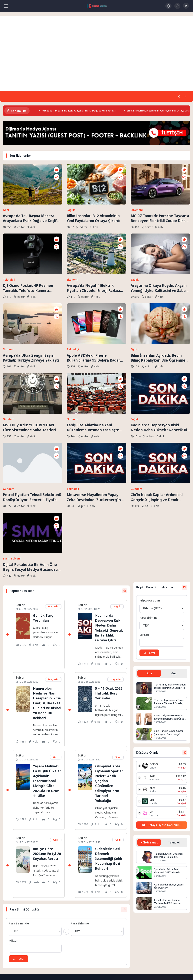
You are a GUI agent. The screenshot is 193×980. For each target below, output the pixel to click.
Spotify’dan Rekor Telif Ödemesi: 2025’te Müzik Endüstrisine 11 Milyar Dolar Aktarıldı (170, 780)
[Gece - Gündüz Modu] (186, 8)
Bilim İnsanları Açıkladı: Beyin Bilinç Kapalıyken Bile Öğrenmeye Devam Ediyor (160, 312)
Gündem (9, 358)
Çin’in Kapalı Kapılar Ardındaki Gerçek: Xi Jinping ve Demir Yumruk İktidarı (157, 420)
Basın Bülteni (12, 466)
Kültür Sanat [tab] (149, 751)
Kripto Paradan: (150, 508)
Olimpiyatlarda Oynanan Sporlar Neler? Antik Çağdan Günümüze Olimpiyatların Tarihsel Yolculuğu (108, 700)
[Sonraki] (185, 97)
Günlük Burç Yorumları (44, 525)
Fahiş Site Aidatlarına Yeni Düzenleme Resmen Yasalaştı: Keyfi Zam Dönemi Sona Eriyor (93, 366)
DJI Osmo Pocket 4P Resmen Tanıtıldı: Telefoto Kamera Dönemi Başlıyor (28, 258)
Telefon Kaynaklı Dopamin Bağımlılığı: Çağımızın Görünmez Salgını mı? (169, 764)
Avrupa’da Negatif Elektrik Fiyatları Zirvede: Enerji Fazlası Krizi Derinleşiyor (93, 258)
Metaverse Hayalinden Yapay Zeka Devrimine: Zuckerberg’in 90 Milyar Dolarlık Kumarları (96, 420)
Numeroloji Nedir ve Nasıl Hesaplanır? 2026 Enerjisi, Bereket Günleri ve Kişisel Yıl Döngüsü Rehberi (47, 618)
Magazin (53, 514)
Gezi (6, 195)
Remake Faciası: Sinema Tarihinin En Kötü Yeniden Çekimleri (169, 811)
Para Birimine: (80, 846)
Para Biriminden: (20, 846)
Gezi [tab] (174, 581)
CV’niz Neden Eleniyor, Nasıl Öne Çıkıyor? (170, 795)
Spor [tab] (149, 581)
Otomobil (137, 195)
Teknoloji (9, 249)
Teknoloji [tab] (174, 751)
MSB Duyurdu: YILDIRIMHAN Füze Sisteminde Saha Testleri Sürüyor (29, 366)
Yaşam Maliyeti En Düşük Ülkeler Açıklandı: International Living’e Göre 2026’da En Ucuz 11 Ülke (47, 700)
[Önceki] (178, 97)
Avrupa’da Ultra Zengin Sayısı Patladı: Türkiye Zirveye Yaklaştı (31, 312)
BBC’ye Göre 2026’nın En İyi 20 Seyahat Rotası (45, 773)
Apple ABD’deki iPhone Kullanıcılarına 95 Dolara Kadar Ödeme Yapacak (93, 312)
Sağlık (71, 195)
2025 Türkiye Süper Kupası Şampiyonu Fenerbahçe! (169, 641)
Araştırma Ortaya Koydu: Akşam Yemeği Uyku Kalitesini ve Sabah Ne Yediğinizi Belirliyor (159, 258)
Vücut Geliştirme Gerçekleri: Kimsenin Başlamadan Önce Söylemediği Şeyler (170, 625)
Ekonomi (72, 249)
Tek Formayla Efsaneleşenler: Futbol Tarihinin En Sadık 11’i (167, 595)
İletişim (79, 930)
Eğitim (135, 303)
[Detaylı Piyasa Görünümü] (162, 733)
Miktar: (14, 863)
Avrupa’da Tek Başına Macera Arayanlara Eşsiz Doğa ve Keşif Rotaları (87, 112)
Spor (118, 674)
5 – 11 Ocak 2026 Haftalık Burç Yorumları (108, 605)
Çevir (19, 881)
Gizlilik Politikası (84, 935)
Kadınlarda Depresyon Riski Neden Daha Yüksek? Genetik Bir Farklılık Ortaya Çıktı (160, 366)
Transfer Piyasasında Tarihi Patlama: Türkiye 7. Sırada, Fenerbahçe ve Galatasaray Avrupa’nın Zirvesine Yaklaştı (170, 610)
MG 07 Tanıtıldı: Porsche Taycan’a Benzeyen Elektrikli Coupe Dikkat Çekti (160, 204)
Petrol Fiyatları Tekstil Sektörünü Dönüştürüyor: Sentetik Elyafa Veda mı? (32, 420)
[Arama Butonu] (177, 6)
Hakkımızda (81, 925)
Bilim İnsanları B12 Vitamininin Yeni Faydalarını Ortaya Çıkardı (93, 203)
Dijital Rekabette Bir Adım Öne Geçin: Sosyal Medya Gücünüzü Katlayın (30, 474)
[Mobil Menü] (6, 6)
